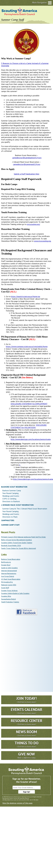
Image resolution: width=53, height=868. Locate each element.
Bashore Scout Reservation (11, 559)
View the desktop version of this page (17, 803)
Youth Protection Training (10, 602)
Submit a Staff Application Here (27, 174)
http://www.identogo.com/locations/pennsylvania (31, 439)
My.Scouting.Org (7, 582)
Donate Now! (6, 565)
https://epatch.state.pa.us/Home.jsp (26, 296)
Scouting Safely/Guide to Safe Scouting (15, 593)
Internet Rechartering (9, 573)
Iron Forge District (8, 576)
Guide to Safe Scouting (9, 568)
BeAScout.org (6, 562)
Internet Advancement (9, 571)
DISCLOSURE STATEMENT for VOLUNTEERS (29, 426)
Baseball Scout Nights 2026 (11, 545)
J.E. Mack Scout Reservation (11, 579)
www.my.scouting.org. (43, 241)
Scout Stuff (5, 588)
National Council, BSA (9, 585)
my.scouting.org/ (33, 224)
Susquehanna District (8, 599)
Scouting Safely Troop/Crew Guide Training (17, 543)
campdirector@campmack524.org (27, 164)
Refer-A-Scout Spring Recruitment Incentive (16, 540)
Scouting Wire (6, 596)
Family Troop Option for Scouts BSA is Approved (18, 548)
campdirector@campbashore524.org (27, 158)
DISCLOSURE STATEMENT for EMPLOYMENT (29, 404)
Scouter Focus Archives (9, 591)
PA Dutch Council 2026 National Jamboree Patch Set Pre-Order (23, 537)
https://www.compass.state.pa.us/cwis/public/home (27, 346)
